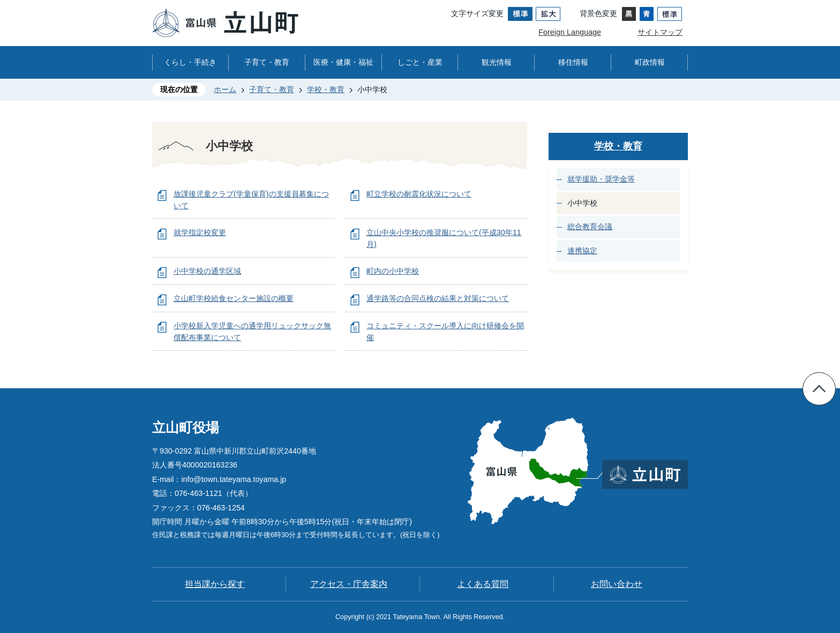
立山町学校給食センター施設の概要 (234, 298)
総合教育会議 (590, 227)
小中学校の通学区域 (207, 271)
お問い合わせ (617, 584)
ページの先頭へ (819, 389)
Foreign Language (570, 32)
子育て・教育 (267, 62)
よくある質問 (483, 584)
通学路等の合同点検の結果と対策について (438, 298)
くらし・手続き (190, 62)
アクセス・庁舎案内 (349, 584)
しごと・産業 (420, 62)
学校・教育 (326, 89)
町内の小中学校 (393, 271)
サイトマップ (660, 32)
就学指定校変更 (200, 232)
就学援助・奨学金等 (601, 179)
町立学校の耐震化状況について (419, 194)
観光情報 (497, 62)
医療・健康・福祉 (343, 62)
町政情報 (650, 62)
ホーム (225, 89)
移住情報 (573, 62)
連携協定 (582, 251)
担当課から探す (215, 584)
